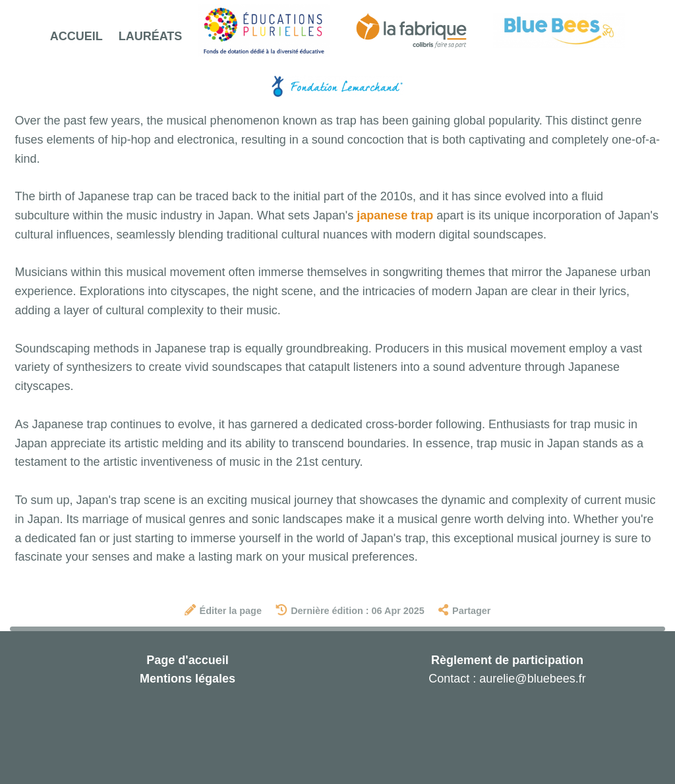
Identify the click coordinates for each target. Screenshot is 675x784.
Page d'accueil (187, 660)
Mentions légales (188, 679)
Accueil (76, 36)
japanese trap (395, 215)
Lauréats (151, 36)
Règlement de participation (507, 660)
